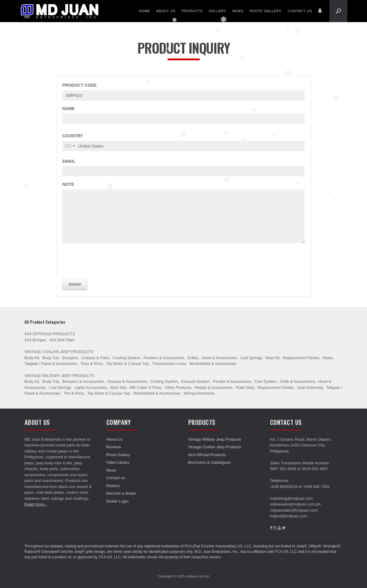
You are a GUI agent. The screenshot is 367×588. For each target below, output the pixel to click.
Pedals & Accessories (214, 388)
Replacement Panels (301, 358)
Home (144, 11)
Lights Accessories (91, 388)
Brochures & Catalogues (210, 462)
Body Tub (51, 358)
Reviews (114, 447)
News (238, 11)
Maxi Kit (272, 358)
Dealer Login (118, 501)
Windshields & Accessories (213, 364)
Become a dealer (121, 493)
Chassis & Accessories (127, 381)
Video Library (118, 462)
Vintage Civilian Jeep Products (59, 352)
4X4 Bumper (35, 340)
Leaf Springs (251, 358)
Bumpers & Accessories (83, 381)
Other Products (178, 388)
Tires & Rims (92, 364)
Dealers (113, 486)
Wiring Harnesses (199, 393)
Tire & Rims (74, 393)
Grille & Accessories (297, 381)
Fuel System (265, 381)
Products (192, 11)
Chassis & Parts (95, 358)
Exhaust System (195, 381)
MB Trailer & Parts (145, 388)
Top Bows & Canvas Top (127, 364)
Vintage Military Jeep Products (60, 376)
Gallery (218, 11)
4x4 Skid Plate (62, 340)
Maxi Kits (118, 388)
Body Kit (32, 358)
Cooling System (127, 358)
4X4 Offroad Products (50, 334)
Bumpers (70, 358)
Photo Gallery (265, 11)
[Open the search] (338, 11)
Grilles (193, 358)
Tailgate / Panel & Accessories (51, 364)
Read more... (36, 504)
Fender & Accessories (232, 381)
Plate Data (245, 388)
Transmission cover (169, 364)
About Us (166, 11)
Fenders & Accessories (164, 358)
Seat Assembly (310, 388)
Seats (327, 358)
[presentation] (108, 260)
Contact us (300, 11)
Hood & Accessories (219, 358)
